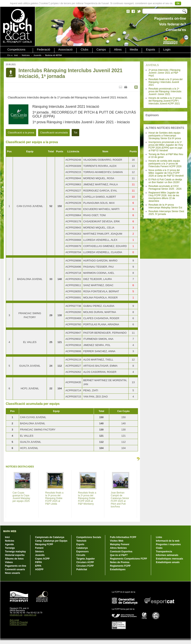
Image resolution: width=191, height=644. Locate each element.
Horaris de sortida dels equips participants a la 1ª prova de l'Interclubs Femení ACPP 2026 (165, 164)
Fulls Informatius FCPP (123, 537)
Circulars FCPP (85, 566)
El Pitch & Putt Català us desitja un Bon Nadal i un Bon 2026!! (165, 181)
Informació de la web (168, 541)
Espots (150, 50)
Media (134, 50)
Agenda (9, 544)
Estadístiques (118, 569)
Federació (44, 50)
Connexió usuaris (15, 569)
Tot (75, 133)
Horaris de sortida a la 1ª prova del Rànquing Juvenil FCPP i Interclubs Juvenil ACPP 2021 (165, 101)
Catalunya (82, 548)
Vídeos (9, 562)
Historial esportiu (15, 555)
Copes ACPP (42, 559)
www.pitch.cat (30, 615)
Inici (16, 55)
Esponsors (82, 552)
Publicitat (82, 569)
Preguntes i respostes (168, 544)
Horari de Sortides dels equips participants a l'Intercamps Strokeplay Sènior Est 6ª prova (165, 136)
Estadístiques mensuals (169, 559)
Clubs (84, 50)
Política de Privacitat (19, 622)
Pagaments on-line (16, 566)
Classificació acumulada (54, 133)
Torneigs (10, 548)
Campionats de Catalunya (50, 537)
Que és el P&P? (119, 555)
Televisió (81, 541)
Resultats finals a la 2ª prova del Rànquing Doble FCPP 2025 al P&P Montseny (87, 498)
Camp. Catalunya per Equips (51, 541)
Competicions (16, 50)
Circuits (81, 555)
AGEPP (39, 569)
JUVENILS (152, 65)
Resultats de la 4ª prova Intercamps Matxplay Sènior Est (165, 206)
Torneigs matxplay (15, 552)
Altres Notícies (118, 548)
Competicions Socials (89, 537)
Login (167, 50)
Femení (39, 548)
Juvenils (38, 55)
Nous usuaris (13, 573)
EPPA (38, 566)
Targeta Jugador (85, 559)
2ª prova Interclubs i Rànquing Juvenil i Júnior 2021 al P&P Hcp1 (164, 73)
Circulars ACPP (85, 562)
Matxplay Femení (120, 544)
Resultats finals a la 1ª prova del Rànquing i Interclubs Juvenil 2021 (165, 82)
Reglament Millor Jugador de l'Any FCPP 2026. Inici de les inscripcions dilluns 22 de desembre (164, 197)
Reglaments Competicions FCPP (128, 559)
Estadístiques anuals (168, 562)
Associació (66, 50)
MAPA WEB (10, 531)
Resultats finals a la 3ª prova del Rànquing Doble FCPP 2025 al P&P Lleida (54, 498)
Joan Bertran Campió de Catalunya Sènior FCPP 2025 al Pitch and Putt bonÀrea (120, 500)
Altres (118, 50)
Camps (101, 50)
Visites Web (117, 541)
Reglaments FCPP (120, 566)
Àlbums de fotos (14, 559)
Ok (178, 3)
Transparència (164, 552)
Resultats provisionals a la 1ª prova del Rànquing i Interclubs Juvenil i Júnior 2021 (165, 91)
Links (159, 537)
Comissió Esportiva (121, 552)
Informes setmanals (167, 555)
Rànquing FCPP (44, 544)
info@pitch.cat (16, 615)
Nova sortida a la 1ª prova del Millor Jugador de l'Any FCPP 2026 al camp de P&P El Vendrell (166, 173)
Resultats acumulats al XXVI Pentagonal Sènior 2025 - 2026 (165, 187)
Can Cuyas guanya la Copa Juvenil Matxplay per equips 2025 (21, 497)
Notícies (26, 55)
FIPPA (39, 562)
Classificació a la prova (21, 133)
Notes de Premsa (120, 562)
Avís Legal (14, 620)
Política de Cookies (18, 624)
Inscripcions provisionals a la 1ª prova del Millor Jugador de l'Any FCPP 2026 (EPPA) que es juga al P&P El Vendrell (166, 146)
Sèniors (40, 552)
